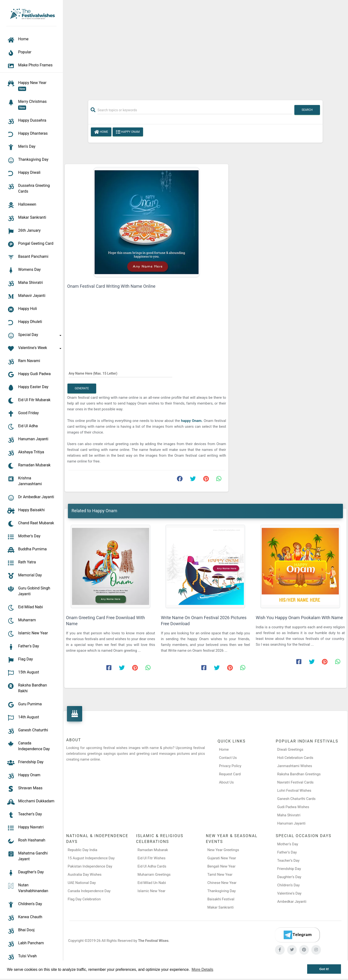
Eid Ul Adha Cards (152, 866)
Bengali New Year (221, 866)
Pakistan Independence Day (90, 866)
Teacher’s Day (288, 861)
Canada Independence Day (89, 891)
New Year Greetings (223, 850)
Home (101, 132)
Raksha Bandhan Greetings (299, 774)
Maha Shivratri (289, 815)
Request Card (230, 774)
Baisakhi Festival (221, 899)
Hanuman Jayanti (291, 823)
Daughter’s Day (289, 877)
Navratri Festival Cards (295, 782)
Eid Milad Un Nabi (152, 883)
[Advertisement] (205, 48)
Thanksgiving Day (221, 891)
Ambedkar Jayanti (292, 902)
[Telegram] (297, 935)
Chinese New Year (222, 883)
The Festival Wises (153, 941)
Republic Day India (83, 850)
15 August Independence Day (91, 858)
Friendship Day (289, 869)
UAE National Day (82, 883)
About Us (226, 782)
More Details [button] (203, 969)
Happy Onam (128, 132)
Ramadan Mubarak (153, 850)
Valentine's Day (289, 893)
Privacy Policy (230, 766)
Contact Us (228, 758)
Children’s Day (288, 885)
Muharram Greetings (154, 875)
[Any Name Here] (120, 373)
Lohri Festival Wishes (294, 791)
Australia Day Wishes (85, 875)
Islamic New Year (151, 891)
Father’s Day (287, 852)
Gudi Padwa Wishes (293, 807)
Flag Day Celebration (84, 899)
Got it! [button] (324, 969)
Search (307, 110)
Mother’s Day (288, 844)
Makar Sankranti (221, 907)
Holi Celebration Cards (295, 758)
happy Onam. (192, 421)
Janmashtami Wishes (295, 766)
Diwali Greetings (290, 749)
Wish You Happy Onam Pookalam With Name (299, 618)
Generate (82, 388)
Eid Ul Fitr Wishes (152, 858)
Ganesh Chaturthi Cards (296, 799)
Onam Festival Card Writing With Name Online (111, 286)
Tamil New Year (220, 875)
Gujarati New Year (222, 858)
